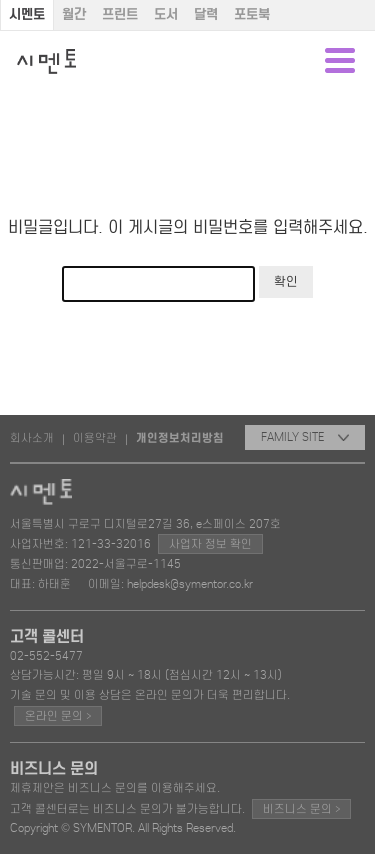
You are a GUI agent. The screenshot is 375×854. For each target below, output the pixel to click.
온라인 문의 (58, 715)
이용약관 (95, 438)
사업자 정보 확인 (210, 544)
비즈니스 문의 (301, 808)
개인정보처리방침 (180, 438)
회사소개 (32, 438)
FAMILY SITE (305, 437)
